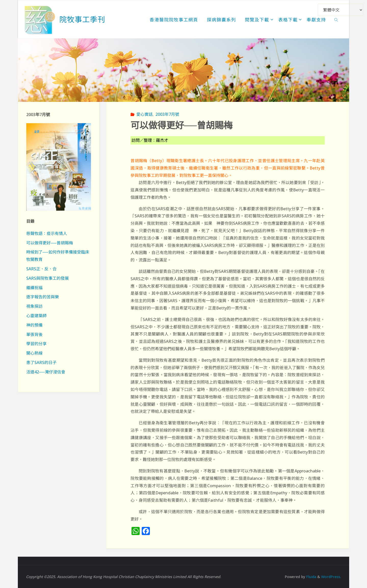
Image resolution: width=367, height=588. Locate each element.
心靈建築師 (36, 316)
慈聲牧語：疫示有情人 (47, 233)
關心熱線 (34, 353)
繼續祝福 (34, 288)
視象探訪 (34, 306)
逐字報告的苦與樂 (43, 297)
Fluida (311, 577)
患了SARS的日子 (41, 362)
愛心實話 (145, 114)
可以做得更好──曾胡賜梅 (50, 243)
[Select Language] (340, 10)
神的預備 (34, 325)
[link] (336, 19)
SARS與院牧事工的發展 (48, 278)
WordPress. (331, 577)
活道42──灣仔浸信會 (46, 372)
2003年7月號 (167, 114)
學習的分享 (36, 344)
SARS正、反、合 (41, 269)
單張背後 (34, 334)
